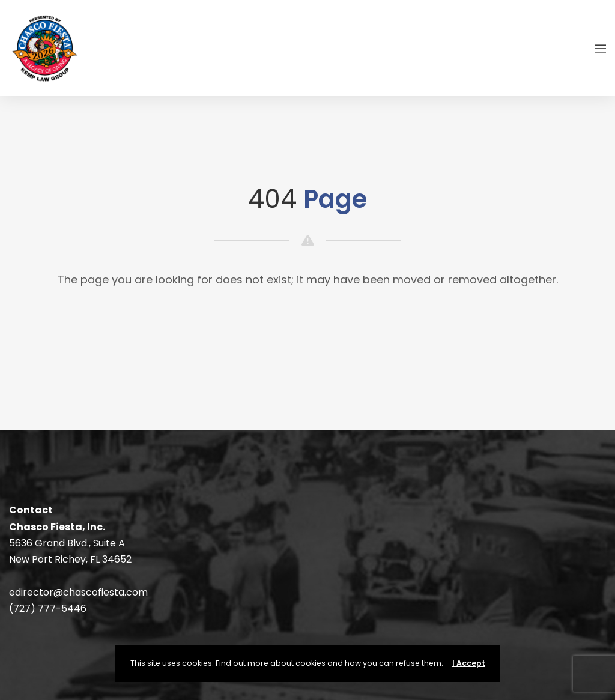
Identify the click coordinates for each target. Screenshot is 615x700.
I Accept (469, 663)
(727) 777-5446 (48, 608)
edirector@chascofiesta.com (78, 592)
